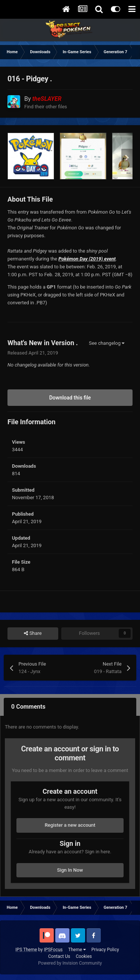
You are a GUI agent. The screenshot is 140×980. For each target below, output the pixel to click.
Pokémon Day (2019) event (87, 259)
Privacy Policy (105, 950)
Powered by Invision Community (70, 963)
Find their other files (46, 107)
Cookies (84, 956)
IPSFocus (53, 950)
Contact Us (59, 956)
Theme (77, 950)
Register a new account (70, 825)
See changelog (107, 343)
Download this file (70, 398)
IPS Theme (26, 950)
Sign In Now (70, 870)
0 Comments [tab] (28, 707)
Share (33, 633)
